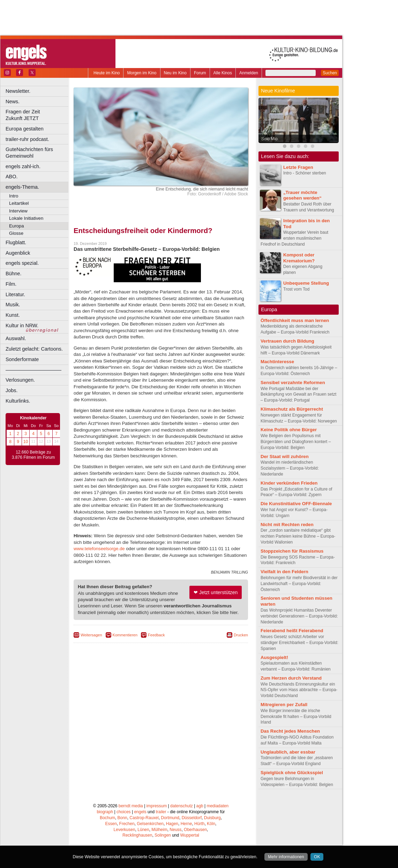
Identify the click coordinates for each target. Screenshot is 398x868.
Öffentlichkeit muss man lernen (295, 320)
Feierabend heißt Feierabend (292, 631)
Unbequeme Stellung (306, 283)
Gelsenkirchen (150, 824)
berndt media (131, 806)
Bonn (122, 818)
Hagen (172, 824)
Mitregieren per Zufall (284, 705)
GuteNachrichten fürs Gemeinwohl (29, 153)
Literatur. (15, 294)
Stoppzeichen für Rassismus (292, 551)
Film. (11, 284)
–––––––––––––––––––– (33, 370)
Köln (211, 824)
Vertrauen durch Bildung (287, 341)
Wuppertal (190, 835)
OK (317, 857)
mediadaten (217, 806)
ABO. (12, 177)
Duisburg (212, 818)
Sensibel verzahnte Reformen (293, 383)
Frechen (127, 824)
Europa (17, 226)
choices (124, 812)
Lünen (143, 830)
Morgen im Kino (142, 73)
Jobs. (12, 390)
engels (140, 812)
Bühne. (14, 274)
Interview (18, 211)
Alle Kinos (223, 73)
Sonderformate (22, 359)
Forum (200, 73)
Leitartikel (19, 203)
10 (26, 442)
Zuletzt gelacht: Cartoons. (34, 349)
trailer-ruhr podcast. (27, 139)
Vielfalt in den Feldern (284, 572)
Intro (14, 196)
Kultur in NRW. (22, 325)
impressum (157, 806)
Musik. (13, 305)
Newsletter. (18, 91)
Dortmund (170, 818)
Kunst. (13, 315)
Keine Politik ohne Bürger (289, 430)
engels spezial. (22, 263)
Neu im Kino (175, 73)
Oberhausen (195, 830)
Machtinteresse (277, 362)
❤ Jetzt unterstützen (216, 592)
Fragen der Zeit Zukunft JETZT (38, 115)
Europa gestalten (25, 129)
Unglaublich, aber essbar (288, 752)
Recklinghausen (137, 835)
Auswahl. (16, 338)
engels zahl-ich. (23, 166)
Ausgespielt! (274, 657)
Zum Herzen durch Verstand (291, 678)
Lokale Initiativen (26, 218)
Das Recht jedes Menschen (290, 731)
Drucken (241, 635)
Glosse (16, 233)
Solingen (163, 835)
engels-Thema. (22, 187)
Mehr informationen (286, 857)
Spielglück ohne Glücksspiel (292, 773)
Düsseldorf (192, 818)
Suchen (330, 73)
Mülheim (159, 830)
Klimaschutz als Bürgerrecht (292, 409)
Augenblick (18, 253)
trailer (161, 812)
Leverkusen (125, 830)
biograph (105, 812)
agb (200, 806)
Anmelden (249, 73)
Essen (111, 824)
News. (13, 102)
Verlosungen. (20, 380)
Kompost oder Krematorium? (299, 258)
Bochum (107, 818)
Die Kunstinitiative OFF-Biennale (296, 504)
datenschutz (182, 806)
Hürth (199, 824)
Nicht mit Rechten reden (287, 525)
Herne (186, 824)
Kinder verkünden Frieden (289, 483)
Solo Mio (269, 139)
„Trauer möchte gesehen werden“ (302, 195)
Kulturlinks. (18, 401)
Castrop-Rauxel (144, 818)
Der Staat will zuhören (285, 457)
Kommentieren (125, 635)
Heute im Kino (107, 73)
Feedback (156, 635)
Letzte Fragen (298, 167)
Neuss (175, 830)
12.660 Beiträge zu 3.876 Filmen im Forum (33, 455)
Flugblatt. (16, 242)
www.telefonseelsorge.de (99, 549)
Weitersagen (91, 635)
